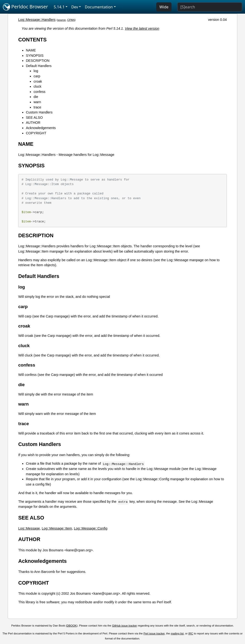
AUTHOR (33, 123)
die (36, 97)
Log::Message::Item (57, 528)
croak (38, 81)
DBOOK (72, 626)
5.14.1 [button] (59, 7)
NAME (31, 50)
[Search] (210, 7)
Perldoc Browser (25, 7)
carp (37, 76)
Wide (164, 7)
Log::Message (29, 528)
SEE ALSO (34, 118)
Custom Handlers (39, 112)
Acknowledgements (41, 128)
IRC (191, 633)
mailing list (177, 633)
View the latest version (142, 28)
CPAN (71, 20)
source (62, 20)
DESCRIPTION (38, 61)
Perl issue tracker (154, 633)
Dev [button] (75, 7)
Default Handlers (39, 66)
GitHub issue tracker (124, 626)
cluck (37, 86)
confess (39, 92)
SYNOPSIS (35, 56)
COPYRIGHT (36, 133)
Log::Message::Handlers (37, 20)
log (36, 71)
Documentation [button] (99, 7)
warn (37, 102)
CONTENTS (32, 40)
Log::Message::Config (91, 528)
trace (37, 107)
